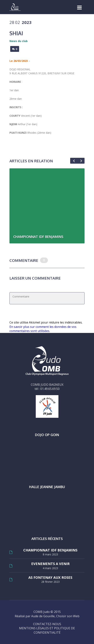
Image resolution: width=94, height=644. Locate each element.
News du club (19, 41)
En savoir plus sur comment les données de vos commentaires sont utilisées (43, 329)
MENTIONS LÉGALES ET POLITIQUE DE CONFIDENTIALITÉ (47, 630)
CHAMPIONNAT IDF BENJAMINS (50, 550)
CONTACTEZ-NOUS (47, 624)
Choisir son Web (68, 616)
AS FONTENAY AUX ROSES (50, 578)
